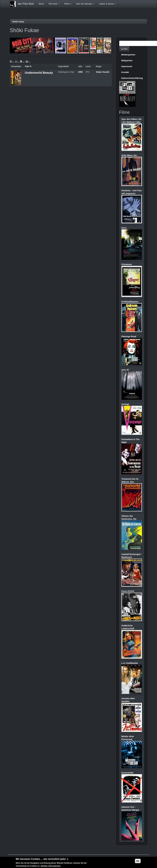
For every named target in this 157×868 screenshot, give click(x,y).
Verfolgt (125, 404)
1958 (80, 72)
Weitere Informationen (51, 866)
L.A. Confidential (130, 663)
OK (138, 861)
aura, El (125, 370)
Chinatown (127, 264)
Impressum (127, 66)
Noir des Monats (85, 4)
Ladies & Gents (107, 4)
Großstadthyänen (130, 302)
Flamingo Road (129, 336)
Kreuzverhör (127, 773)
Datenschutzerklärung (132, 78)
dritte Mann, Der (129, 155)
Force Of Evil (128, 591)
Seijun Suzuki (103, 72)
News (41, 4)
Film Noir (54, 4)
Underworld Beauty (39, 73)
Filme (68, 4)
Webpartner (127, 61)
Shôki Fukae (18, 22)
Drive (124, 228)
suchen (124, 49)
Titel (28, 66)
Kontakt (125, 72)
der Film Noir (26, 4)
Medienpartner (128, 55)
